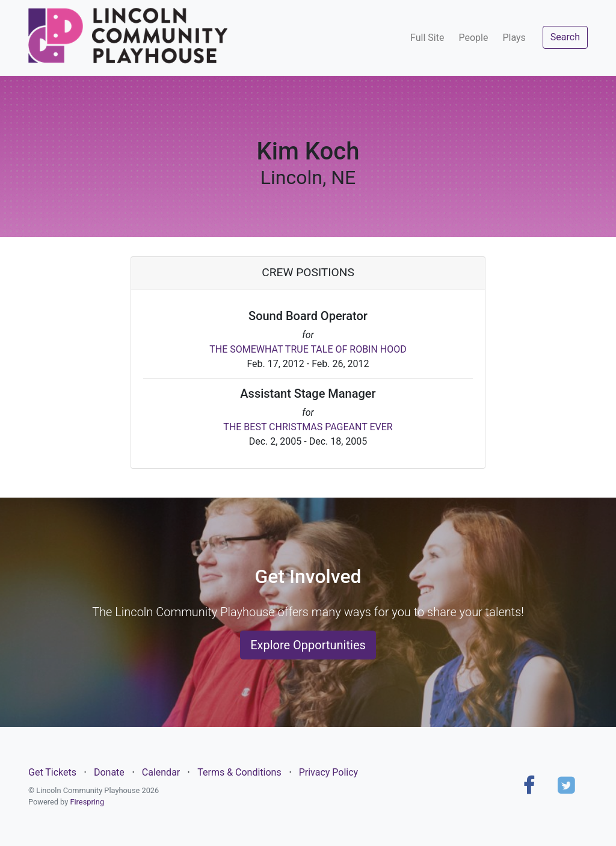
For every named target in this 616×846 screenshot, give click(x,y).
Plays (514, 38)
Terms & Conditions (239, 772)
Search (565, 37)
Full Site (427, 38)
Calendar (161, 772)
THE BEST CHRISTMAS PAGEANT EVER (308, 427)
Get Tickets (52, 772)
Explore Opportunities (308, 645)
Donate (109, 772)
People (473, 38)
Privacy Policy (329, 772)
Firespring (87, 802)
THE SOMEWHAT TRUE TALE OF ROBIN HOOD (308, 349)
